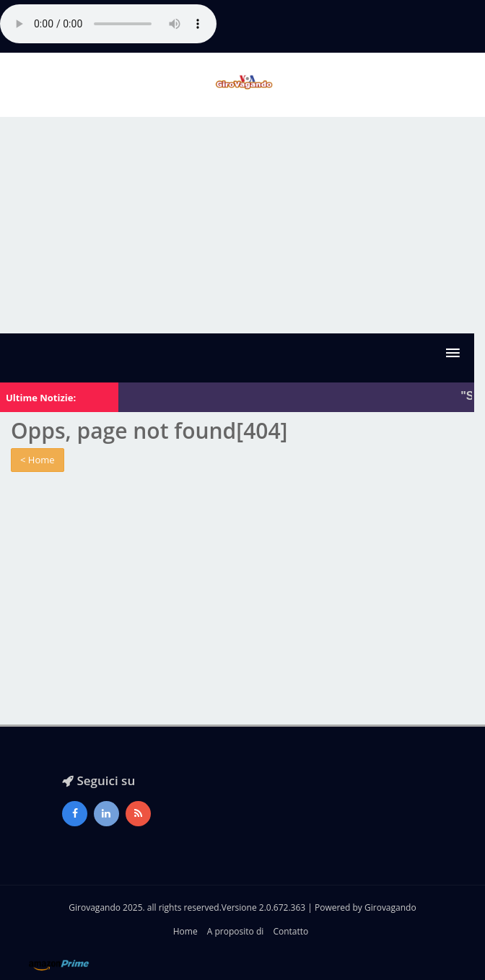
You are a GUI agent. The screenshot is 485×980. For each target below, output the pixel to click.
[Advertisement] (242, 225)
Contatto (290, 931)
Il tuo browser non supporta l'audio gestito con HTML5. (108, 24)
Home (185, 931)
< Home (38, 460)
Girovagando (390, 907)
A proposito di (235, 931)
